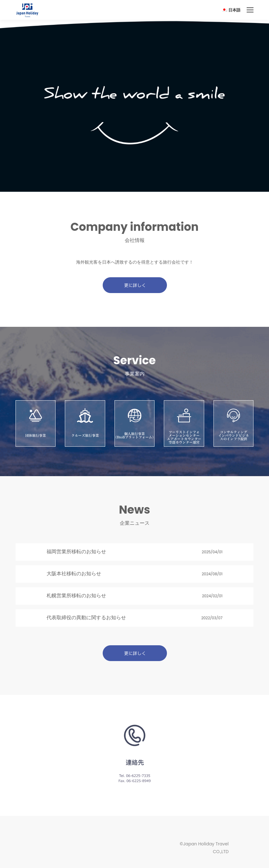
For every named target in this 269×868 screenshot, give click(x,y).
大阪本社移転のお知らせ (74, 574)
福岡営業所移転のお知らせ (76, 552)
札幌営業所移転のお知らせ (76, 596)
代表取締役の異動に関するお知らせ (86, 618)
